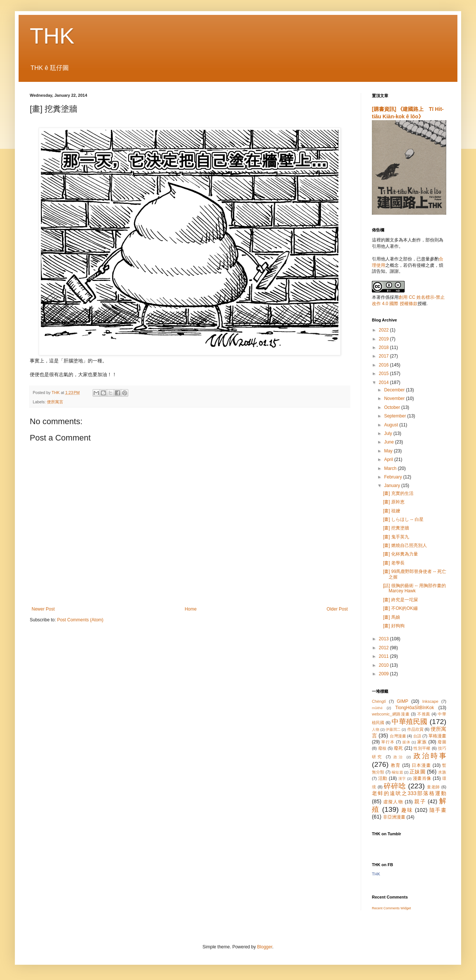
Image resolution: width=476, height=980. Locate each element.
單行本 (388, 742)
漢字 (402, 779)
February (394, 477)
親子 (420, 801)
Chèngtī (379, 701)
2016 (385, 365)
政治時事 (430, 756)
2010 (385, 665)
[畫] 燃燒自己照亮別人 (405, 545)
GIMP (403, 701)
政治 (399, 757)
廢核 (382, 748)
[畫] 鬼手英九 (396, 537)
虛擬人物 (393, 802)
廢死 (398, 748)
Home (191, 609)
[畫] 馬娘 (392, 617)
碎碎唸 (395, 786)
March (391, 468)
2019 (385, 339)
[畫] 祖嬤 (392, 511)
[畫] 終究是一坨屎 (401, 600)
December (395, 390)
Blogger (265, 947)
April (389, 459)
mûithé (377, 708)
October (393, 407)
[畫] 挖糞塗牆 (396, 528)
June (390, 442)
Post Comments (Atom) (80, 620)
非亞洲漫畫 (394, 817)
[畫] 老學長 (394, 563)
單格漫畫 (437, 736)
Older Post (337, 609)
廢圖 (442, 742)
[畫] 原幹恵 (394, 502)
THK (52, 36)
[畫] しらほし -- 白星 (403, 519)
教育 (396, 765)
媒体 (406, 742)
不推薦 (424, 714)
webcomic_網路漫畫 (391, 714)
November (395, 398)
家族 (422, 742)
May (389, 451)
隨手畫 (438, 810)
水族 (442, 772)
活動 (383, 778)
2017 (385, 356)
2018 (385, 348)
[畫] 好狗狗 (394, 626)
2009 (385, 674)
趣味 (407, 810)
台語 (417, 736)
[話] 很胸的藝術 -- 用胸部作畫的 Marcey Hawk (414, 588)
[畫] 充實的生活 (398, 493)
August (392, 425)
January (393, 486)
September (396, 416)
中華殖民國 (409, 722)
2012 (385, 648)
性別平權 (422, 748)
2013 (385, 639)
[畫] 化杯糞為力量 (401, 554)
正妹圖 (417, 772)
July (389, 433)
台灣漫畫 (398, 736)
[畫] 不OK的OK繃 (400, 608)
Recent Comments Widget (391, 908)
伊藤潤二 (393, 729)
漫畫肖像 (422, 778)
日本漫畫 (421, 765)
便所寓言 (55, 402)
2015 (385, 374)
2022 (385, 330)
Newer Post (43, 609)
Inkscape (430, 701)
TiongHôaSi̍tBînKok (415, 708)
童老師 (433, 787)
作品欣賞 (415, 729)
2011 (385, 656)
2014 (385, 382)
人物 (376, 729)
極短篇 (397, 772)
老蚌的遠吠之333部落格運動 (409, 793)
